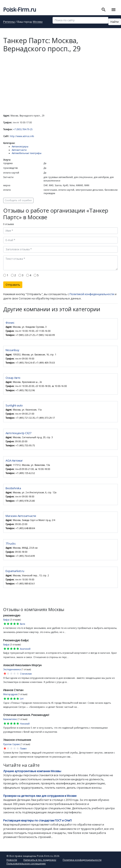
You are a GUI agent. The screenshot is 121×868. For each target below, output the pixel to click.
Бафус (6, 620)
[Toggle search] (104, 10)
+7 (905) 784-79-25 (23, 129)
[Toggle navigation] (113, 10)
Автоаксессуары (20, 146)
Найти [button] (115, 22)
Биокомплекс (10, 719)
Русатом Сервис (12, 744)
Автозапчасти (19, 150)
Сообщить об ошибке (18, 200)
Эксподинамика (12, 669)
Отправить (13, 285)
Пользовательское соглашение (26, 863)
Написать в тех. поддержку (40, 860)
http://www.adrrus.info (22, 136)
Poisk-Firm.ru (20, 10)
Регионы (9, 22)
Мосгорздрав (10, 694)
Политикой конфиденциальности (92, 294)
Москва (38, 22)
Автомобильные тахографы (27, 153)
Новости (12, 860)
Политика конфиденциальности (82, 860)
